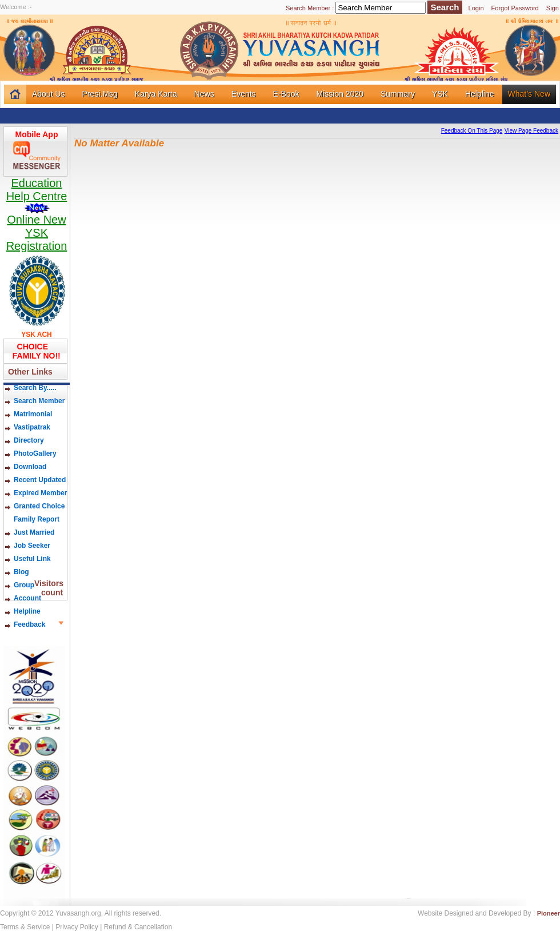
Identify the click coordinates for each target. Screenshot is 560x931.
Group (24, 585)
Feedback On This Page (472, 131)
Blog (30, 572)
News (204, 94)
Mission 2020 (340, 94)
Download (30, 467)
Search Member (39, 401)
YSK (440, 94)
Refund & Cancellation (138, 927)
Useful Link (32, 559)
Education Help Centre (37, 195)
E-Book (286, 94)
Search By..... (35, 388)
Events (244, 94)
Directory (29, 440)
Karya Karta (156, 94)
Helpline (480, 94)
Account (27, 598)
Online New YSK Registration (37, 233)
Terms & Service (25, 927)
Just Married (34, 532)
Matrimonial (33, 414)
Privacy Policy (77, 927)
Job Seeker (32, 546)
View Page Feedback (531, 131)
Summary (398, 94)
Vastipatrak (32, 427)
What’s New (529, 94)
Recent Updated (40, 480)
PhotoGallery (35, 453)
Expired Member (40, 493)
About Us (49, 94)
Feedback (29, 624)
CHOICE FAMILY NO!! (34, 351)
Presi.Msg (100, 94)
